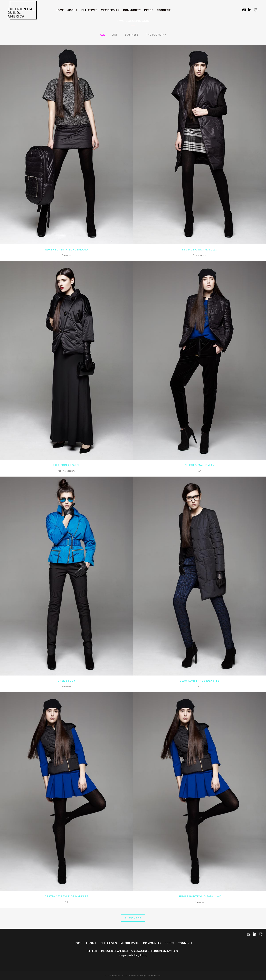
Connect (185, 943)
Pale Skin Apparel (66, 465)
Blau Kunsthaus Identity (200, 681)
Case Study (66, 681)
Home (78, 943)
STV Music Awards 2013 (200, 250)
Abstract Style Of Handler (67, 897)
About (91, 943)
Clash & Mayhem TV (200, 465)
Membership (130, 943)
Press (169, 943)
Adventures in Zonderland (66, 250)
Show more (133, 918)
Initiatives (108, 943)
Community (152, 943)
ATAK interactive (153, 976)
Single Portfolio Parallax (200, 897)
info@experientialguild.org (133, 955)
